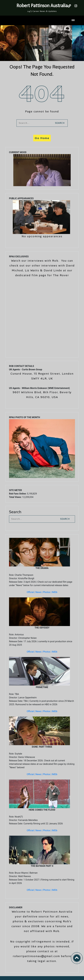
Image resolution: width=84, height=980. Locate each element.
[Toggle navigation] (73, 20)
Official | (31, 592)
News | (39, 592)
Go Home (42, 138)
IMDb (55, 592)
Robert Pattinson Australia (42, 6)
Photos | (47, 592)
